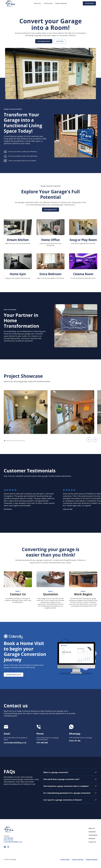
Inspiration (92, 832)
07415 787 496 (8, 840)
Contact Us (92, 842)
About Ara (37, 3)
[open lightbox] (26, 412)
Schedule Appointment (14, 675)
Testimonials (48, 3)
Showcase (92, 838)
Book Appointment (50, 210)
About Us (92, 828)
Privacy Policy (65, 859)
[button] (89, 440)
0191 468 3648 (8, 838)
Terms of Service (78, 859)
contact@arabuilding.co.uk (13, 842)
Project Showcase (61, 3)
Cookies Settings (91, 859)
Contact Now (89, 3)
